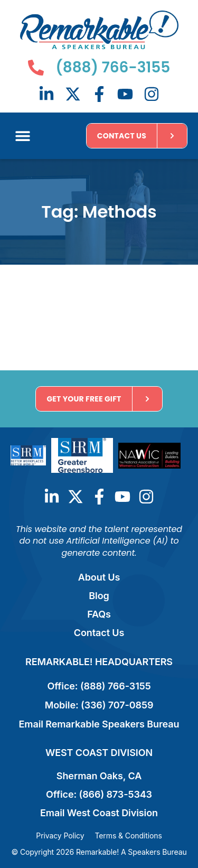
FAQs (99, 614)
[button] (22, 136)
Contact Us (99, 633)
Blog (99, 596)
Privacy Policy (60, 836)
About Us (99, 577)
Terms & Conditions (128, 836)
